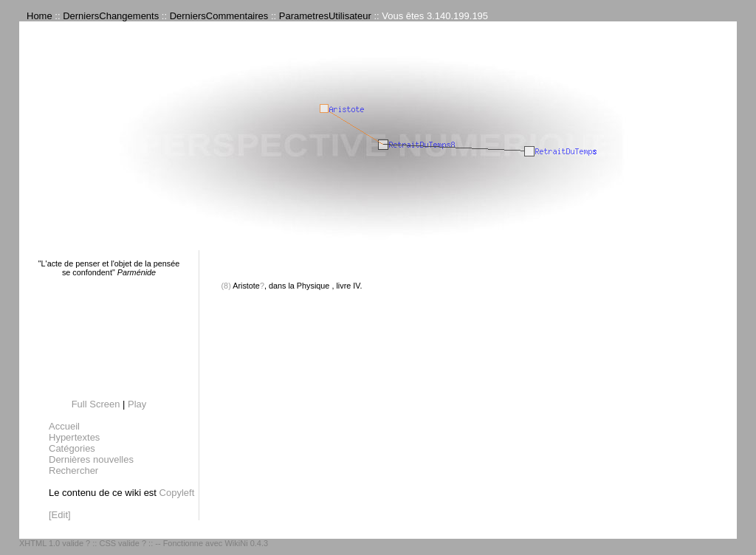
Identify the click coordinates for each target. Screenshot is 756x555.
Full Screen (96, 404)
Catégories (72, 448)
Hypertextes (74, 437)
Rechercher (73, 470)
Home (39, 16)
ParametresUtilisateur (325, 16)
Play (137, 404)
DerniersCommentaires (219, 16)
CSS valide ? (123, 543)
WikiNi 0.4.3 (246, 543)
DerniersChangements (111, 16)
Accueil (64, 426)
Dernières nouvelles (91, 459)
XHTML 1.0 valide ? (55, 543)
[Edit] (60, 515)
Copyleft (177, 493)
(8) (226, 286)
